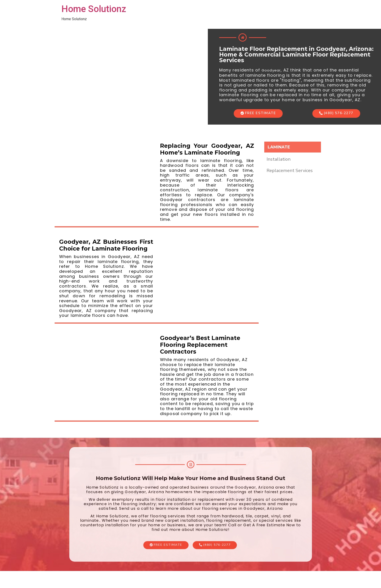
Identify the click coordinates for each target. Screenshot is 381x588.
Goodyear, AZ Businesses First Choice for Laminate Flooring (106, 245)
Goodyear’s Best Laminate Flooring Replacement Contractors (200, 345)
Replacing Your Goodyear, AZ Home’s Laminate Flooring (207, 149)
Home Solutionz (94, 9)
